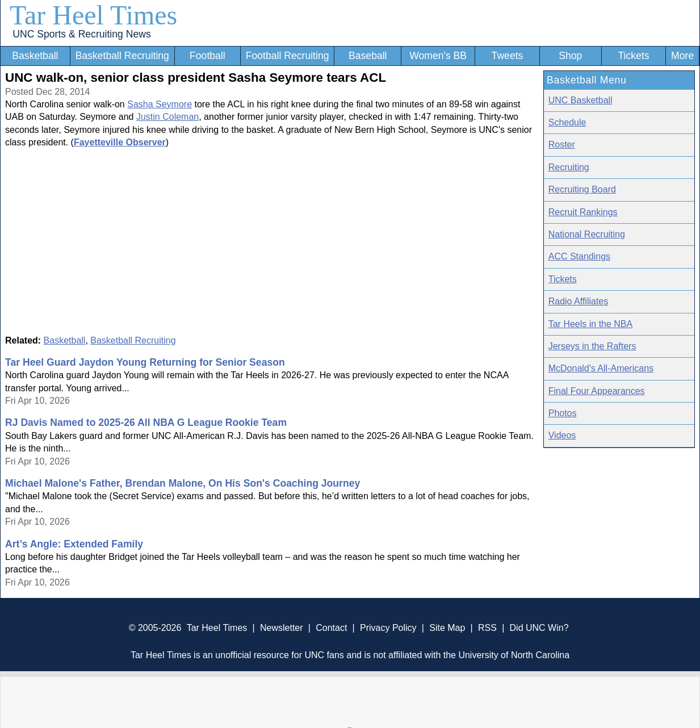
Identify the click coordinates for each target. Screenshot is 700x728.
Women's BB (438, 56)
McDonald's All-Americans (601, 368)
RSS (487, 628)
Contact (331, 628)
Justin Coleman (167, 117)
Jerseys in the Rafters (592, 346)
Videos (562, 435)
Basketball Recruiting (122, 56)
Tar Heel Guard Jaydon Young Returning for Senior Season (145, 362)
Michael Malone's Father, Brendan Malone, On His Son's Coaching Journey (183, 483)
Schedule (567, 122)
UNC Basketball (580, 100)
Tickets (633, 56)
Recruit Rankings (583, 212)
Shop (570, 56)
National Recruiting (587, 234)
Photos (563, 413)
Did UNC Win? (539, 628)
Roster (562, 145)
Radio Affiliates (579, 301)
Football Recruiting (288, 56)
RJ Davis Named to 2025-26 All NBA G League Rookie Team (146, 422)
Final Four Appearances (597, 391)
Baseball (368, 56)
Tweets (508, 56)
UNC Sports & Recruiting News (81, 34)
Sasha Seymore (160, 104)
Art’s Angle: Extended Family (74, 544)
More (682, 56)
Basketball (35, 56)
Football (208, 56)
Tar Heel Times (93, 15)
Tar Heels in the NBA (591, 324)
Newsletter (282, 628)
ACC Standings (579, 256)
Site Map (447, 628)
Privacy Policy (388, 628)
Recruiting (569, 167)
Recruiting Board (582, 189)
